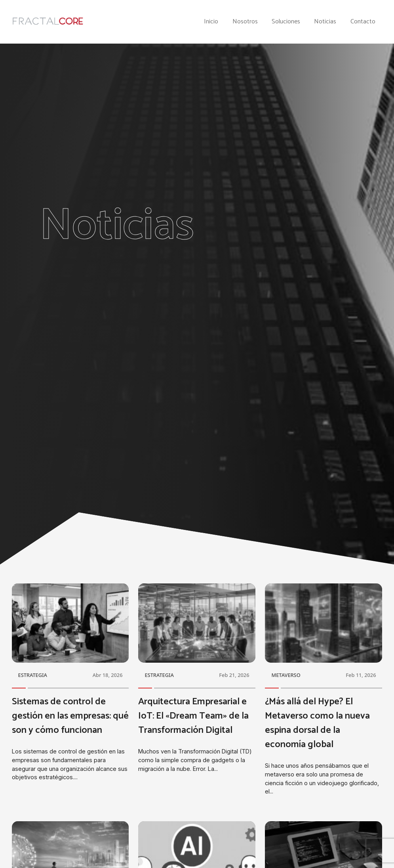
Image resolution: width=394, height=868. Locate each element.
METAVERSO (286, 675)
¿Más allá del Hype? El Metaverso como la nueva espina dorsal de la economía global (317, 723)
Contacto (363, 22)
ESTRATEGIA (33, 675)
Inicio (211, 22)
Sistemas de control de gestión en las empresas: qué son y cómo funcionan (70, 716)
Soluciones (286, 22)
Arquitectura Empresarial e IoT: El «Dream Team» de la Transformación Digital (193, 716)
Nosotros (245, 22)
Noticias (325, 22)
